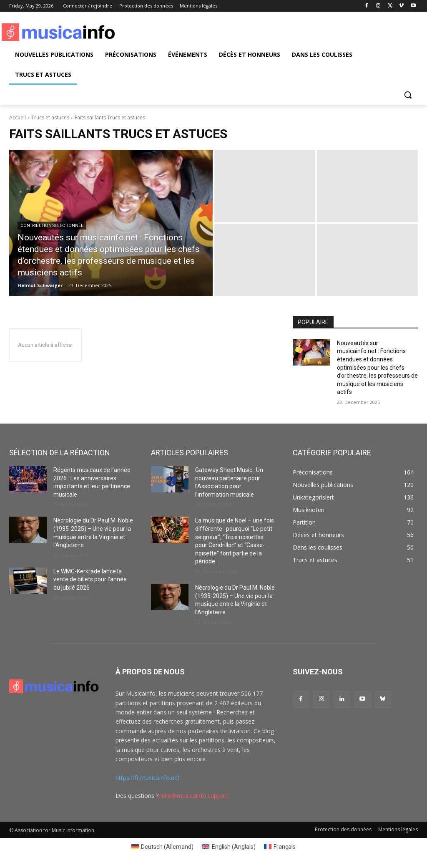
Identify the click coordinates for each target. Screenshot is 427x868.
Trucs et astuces (50, 117)
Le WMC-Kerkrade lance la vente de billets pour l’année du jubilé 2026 (90, 579)
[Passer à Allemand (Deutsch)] (163, 847)
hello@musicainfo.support (193, 796)
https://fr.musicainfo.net (148, 778)
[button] (408, 95)
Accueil (18, 117)
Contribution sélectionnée (52, 226)
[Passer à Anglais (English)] (229, 847)
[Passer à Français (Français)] (280, 847)
